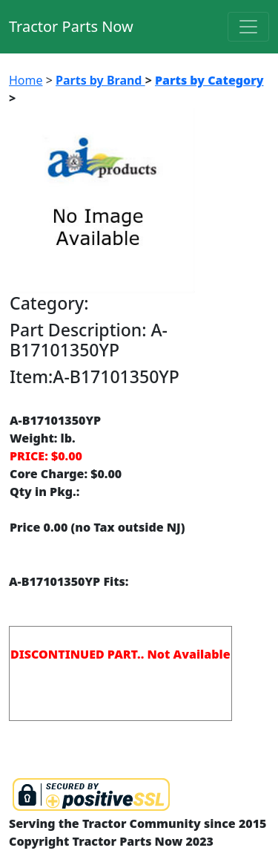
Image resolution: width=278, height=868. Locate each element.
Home (26, 80)
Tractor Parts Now (71, 26)
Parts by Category (209, 80)
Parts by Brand (100, 80)
